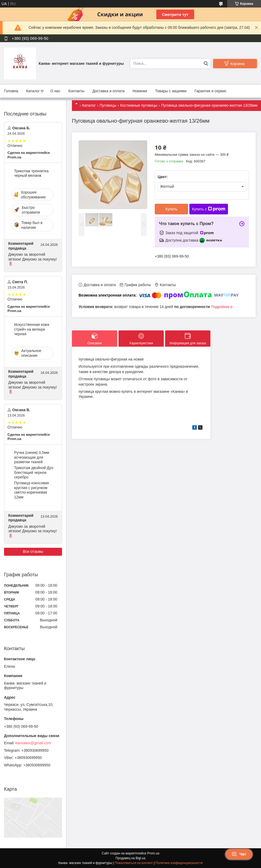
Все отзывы (33, 551)
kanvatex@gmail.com (33, 743)
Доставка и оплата (109, 91)
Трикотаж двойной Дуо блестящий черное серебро (34, 472)
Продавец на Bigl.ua (130, 858)
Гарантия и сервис (210, 91)
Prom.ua (153, 853)
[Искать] (206, 64)
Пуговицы (108, 105)
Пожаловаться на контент (134, 863)
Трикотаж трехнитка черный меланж (31, 173)
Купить (171, 209)
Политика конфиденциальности (179, 863)
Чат (239, 854)
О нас (55, 91)
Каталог (33, 91)
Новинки (140, 91)
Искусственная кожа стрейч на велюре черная (32, 329)
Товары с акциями (171, 91)
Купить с (209, 209)
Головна (11, 91)
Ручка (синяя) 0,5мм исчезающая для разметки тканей (32, 457)
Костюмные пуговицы (139, 105)
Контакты (76, 91)
